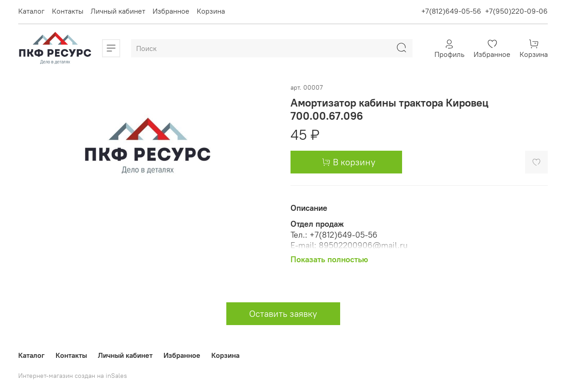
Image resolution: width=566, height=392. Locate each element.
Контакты (68, 11)
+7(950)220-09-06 (516, 11)
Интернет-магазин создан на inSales (73, 376)
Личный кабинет (118, 11)
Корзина (211, 11)
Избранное (171, 11)
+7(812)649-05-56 (451, 11)
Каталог (31, 11)
